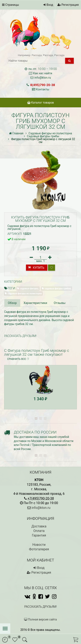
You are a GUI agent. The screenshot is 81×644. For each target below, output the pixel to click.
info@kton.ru (43, 78)
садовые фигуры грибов (58, 289)
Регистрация (68, 5)
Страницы (11, 5)
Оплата (39, 531)
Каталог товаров (41, 103)
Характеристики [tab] (35, 303)
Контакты (43, 89)
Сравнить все (18, 359)
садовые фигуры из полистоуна (25, 294)
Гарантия (39, 535)
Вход (48, 5)
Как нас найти (43, 73)
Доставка (39, 526)
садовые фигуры (29, 289)
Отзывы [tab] (60, 303)
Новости (39, 545)
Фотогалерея (39, 549)
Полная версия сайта (40, 619)
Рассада (37, 55)
